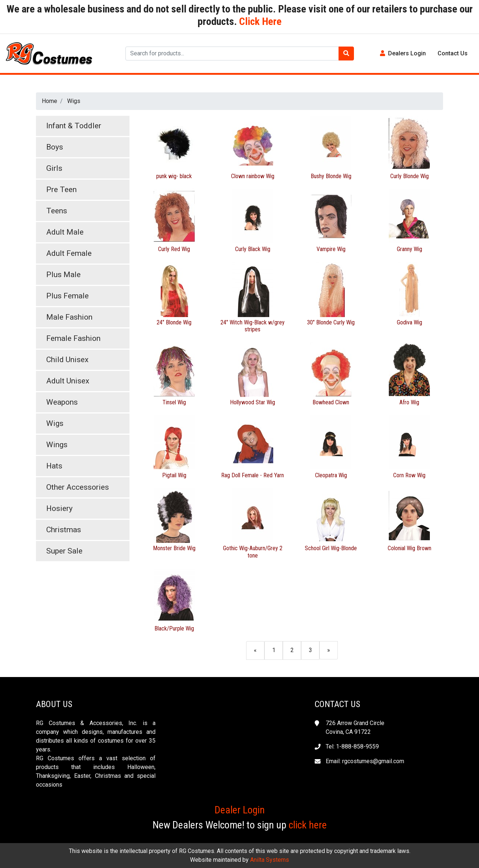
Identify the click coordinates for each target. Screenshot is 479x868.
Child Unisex (67, 360)
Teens (57, 211)
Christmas (64, 530)
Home (50, 101)
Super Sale (64, 551)
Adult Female (69, 253)
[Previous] (255, 650)
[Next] (329, 650)
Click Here (259, 21)
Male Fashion (69, 317)
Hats (54, 466)
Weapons (62, 402)
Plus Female (67, 296)
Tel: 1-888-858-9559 (352, 746)
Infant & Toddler (74, 126)
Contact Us (453, 53)
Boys (55, 147)
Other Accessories (78, 487)
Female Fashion (73, 338)
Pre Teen (61, 190)
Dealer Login (240, 810)
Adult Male (65, 232)
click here (308, 825)
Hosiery (59, 508)
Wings (57, 445)
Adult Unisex (68, 381)
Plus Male (63, 275)
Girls (54, 168)
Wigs (74, 101)
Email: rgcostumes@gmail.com (365, 761)
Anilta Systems (270, 860)
